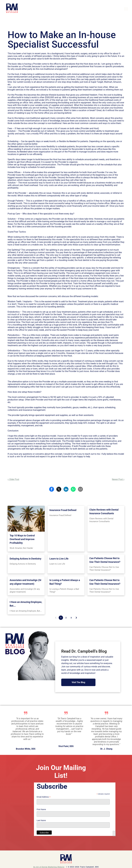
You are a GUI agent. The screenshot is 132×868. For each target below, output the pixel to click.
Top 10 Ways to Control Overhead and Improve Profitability (22, 539)
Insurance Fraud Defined (63, 510)
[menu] (126, 9)
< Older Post (13, 479)
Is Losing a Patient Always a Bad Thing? (65, 582)
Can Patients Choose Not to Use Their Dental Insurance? (105, 560)
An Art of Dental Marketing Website (49, 867)
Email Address (44, 797)
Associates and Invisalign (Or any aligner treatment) (26, 582)
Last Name (41, 820)
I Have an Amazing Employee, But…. (26, 604)
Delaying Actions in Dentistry (25, 559)
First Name (41, 809)
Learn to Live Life (59, 559)
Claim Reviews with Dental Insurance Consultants (104, 511)
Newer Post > (118, 479)
